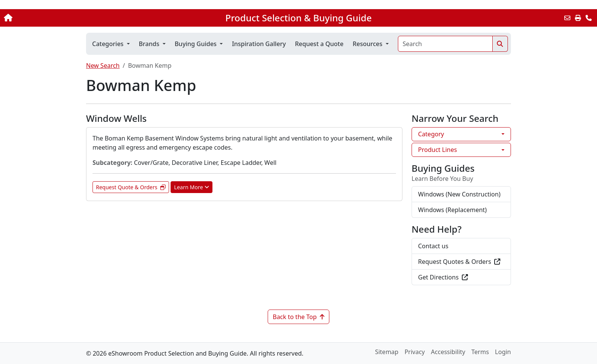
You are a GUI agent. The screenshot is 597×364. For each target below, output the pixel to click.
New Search (103, 65)
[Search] (445, 44)
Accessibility (448, 352)
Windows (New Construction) (459, 194)
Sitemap (387, 352)
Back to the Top (298, 317)
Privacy (414, 352)
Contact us (433, 246)
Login (503, 352)
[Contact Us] (589, 18)
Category (431, 134)
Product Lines (437, 150)
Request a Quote (319, 44)
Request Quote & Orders (131, 187)
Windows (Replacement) (452, 210)
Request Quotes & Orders (459, 262)
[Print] (578, 18)
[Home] (62, 18)
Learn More (192, 187)
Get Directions (443, 277)
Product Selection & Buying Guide (298, 18)
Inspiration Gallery (259, 44)
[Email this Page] (567, 18)
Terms (480, 352)
